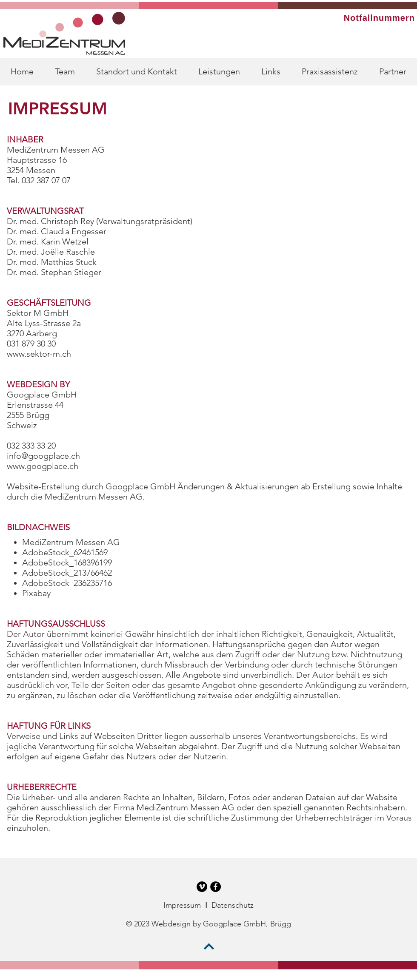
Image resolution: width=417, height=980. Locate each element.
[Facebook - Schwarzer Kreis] (216, 887)
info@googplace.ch (43, 456)
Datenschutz (233, 905)
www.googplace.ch (43, 466)
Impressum (182, 905)
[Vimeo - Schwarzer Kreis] (202, 887)
